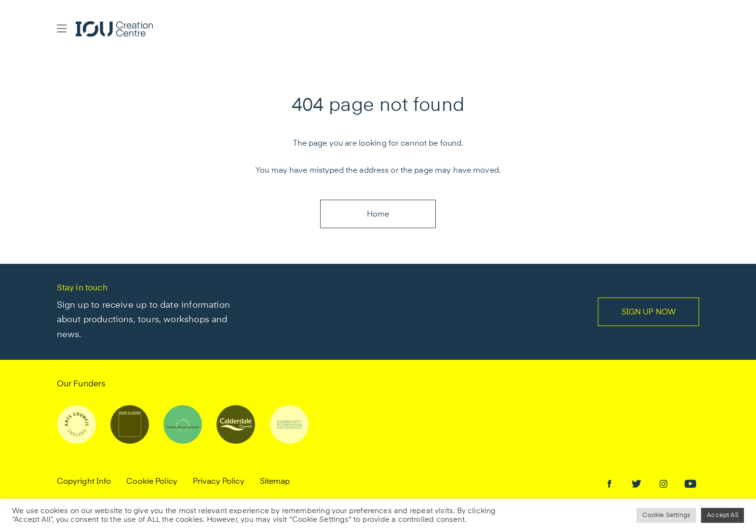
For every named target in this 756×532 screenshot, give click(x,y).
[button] (62, 29)
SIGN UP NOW (649, 313)
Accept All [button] (722, 515)
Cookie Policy (152, 482)
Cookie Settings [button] (666, 515)
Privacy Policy (219, 482)
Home (378, 215)
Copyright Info (84, 482)
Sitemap (275, 482)
